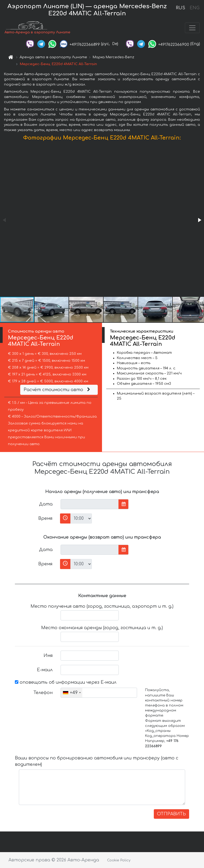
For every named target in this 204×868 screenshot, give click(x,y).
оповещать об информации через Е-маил (66, 682)
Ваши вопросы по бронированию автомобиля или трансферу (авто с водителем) (97, 761)
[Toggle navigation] (192, 28)
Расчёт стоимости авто (58, 390)
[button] (199, 220)
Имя (48, 656)
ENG (194, 8)
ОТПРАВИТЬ (171, 814)
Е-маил (45, 670)
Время (45, 518)
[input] (90, 504)
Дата (46, 504)
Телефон (43, 693)
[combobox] (72, 693)
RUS (180, 8)
